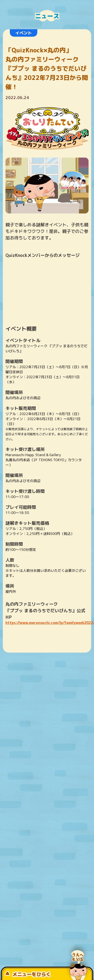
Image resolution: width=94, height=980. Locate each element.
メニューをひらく (28, 974)
